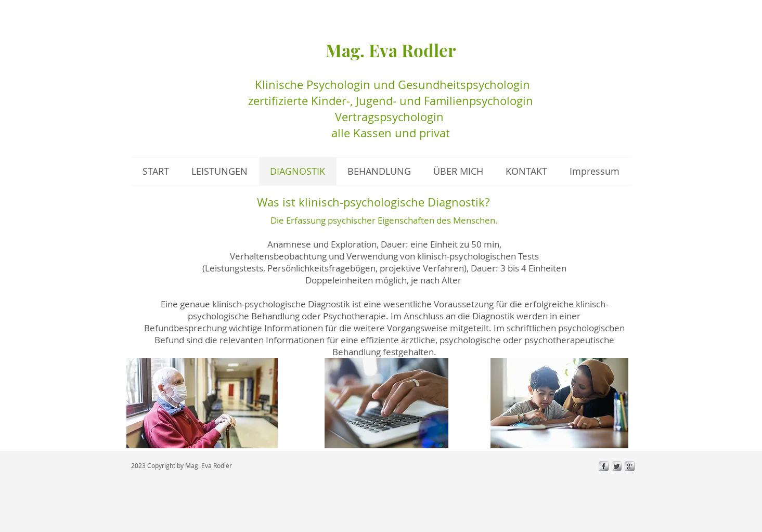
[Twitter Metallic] (617, 466)
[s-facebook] (604, 466)
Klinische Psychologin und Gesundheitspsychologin (391, 85)
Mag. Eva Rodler (391, 50)
